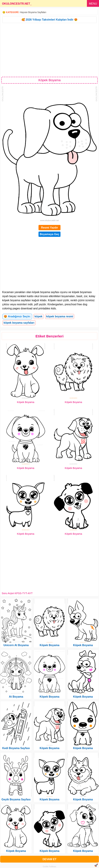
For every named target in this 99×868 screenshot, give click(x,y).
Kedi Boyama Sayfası (16, 748)
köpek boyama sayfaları (19, 323)
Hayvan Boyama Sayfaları (33, 12)
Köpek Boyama (26, 402)
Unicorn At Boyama (16, 645)
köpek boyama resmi (60, 316)
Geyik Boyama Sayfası (16, 799)
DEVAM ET (49, 859)
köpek (39, 316)
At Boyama (16, 697)
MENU (93, 4)
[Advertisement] (49, 50)
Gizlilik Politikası (49, 866)
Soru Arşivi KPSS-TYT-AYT (17, 593)
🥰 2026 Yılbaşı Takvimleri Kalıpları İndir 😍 (49, 20)
